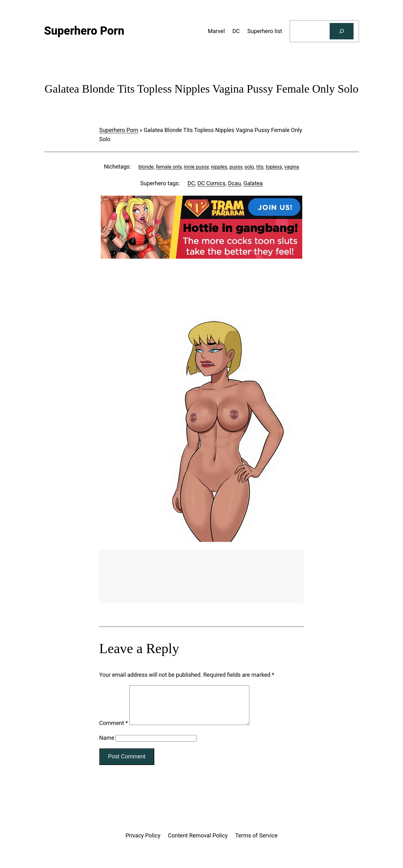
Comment (114, 730)
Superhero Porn (119, 130)
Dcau (234, 183)
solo (249, 167)
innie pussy (196, 167)
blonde (146, 167)
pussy (236, 167)
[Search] (342, 31)
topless (274, 167)
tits (260, 167)
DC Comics (211, 183)
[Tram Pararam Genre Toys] (201, 601)
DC (191, 183)
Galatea (253, 183)
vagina (292, 167)
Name (107, 745)
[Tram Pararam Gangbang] (201, 257)
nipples (219, 167)
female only (169, 167)
